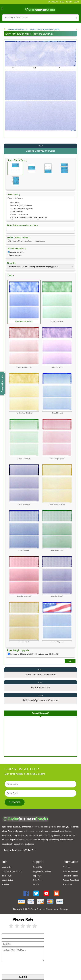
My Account (53, 2)
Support (38, 862)
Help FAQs (7, 876)
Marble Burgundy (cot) (24, 348)
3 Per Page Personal (15, 181)
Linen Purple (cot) (57, 576)
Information (70, 862)
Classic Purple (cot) (24, 485)
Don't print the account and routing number (28, 241)
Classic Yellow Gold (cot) (57, 485)
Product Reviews (40, 713)
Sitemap (64, 909)
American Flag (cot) (57, 622)
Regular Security (17, 252)
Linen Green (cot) (57, 530)
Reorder (6, 885)
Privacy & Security (70, 872)
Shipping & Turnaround (12, 872)
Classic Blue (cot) (57, 393)
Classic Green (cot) (24, 439)
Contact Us (7, 867)
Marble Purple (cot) (57, 348)
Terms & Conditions (71, 880)
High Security (16, 255)
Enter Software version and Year (22, 225)
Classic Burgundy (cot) (57, 439)
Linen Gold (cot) (24, 622)
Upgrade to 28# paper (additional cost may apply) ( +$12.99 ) (35, 654)
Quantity (11, 263)
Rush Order (67, 885)
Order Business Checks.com (44, 909)
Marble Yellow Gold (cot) (24, 393)
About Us (67, 867)
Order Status (8, 880)
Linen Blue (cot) (24, 530)
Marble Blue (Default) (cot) (24, 302)
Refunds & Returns (70, 876)
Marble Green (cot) (57, 302)
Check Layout (13, 194)
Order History (66, 2)
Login (76, 2)
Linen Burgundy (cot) (24, 576)
